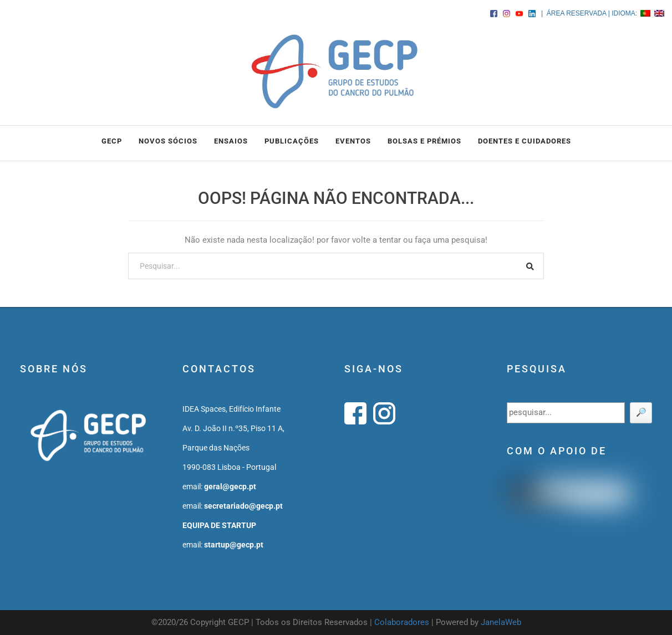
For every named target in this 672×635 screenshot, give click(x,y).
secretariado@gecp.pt (243, 506)
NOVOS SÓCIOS (168, 141)
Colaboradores (402, 622)
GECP (112, 141)
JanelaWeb (501, 622)
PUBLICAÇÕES (292, 141)
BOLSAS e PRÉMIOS (424, 141)
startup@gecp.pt (234, 545)
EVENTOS (353, 141)
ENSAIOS (231, 141)
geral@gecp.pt (230, 487)
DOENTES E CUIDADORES (525, 141)
